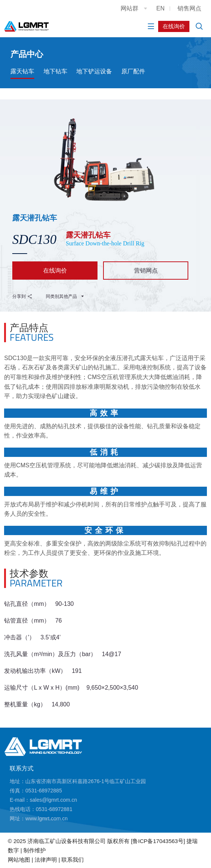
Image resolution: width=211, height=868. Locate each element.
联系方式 (22, 768)
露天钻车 (22, 71)
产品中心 (27, 54)
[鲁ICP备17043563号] (158, 841)
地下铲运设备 (94, 71)
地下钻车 (55, 71)
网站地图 (19, 860)
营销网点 (146, 271)
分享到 (22, 296)
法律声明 (46, 860)
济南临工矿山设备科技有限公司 (67, 841)
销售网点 (189, 8)
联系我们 (73, 860)
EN (160, 8)
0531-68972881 (54, 809)
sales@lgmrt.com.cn (53, 800)
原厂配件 (133, 71)
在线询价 (174, 26)
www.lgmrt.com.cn (47, 818)
